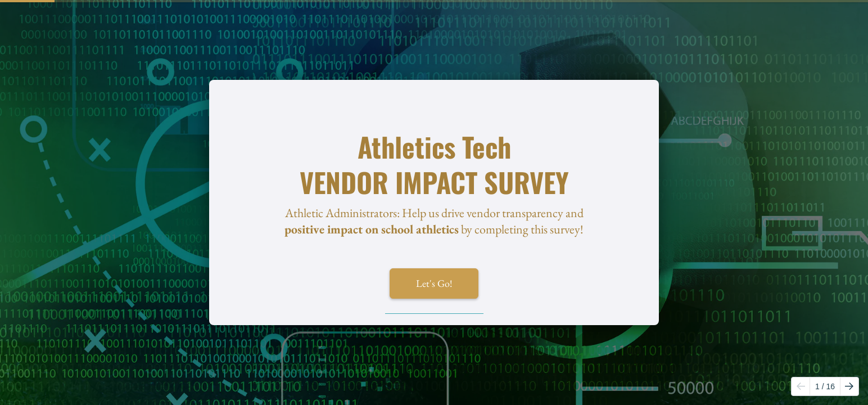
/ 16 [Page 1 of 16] (825, 386)
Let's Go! (434, 283)
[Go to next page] (849, 386)
